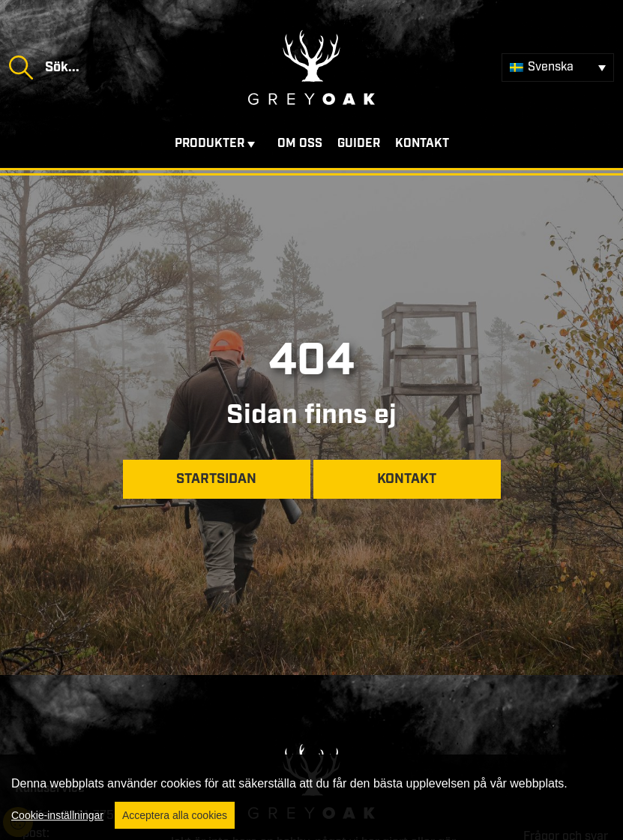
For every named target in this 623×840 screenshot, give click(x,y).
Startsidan (216, 479)
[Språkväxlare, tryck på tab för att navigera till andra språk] (558, 67)
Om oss (300, 144)
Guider (359, 144)
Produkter (210, 144)
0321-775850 (99, 816)
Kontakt (422, 144)
